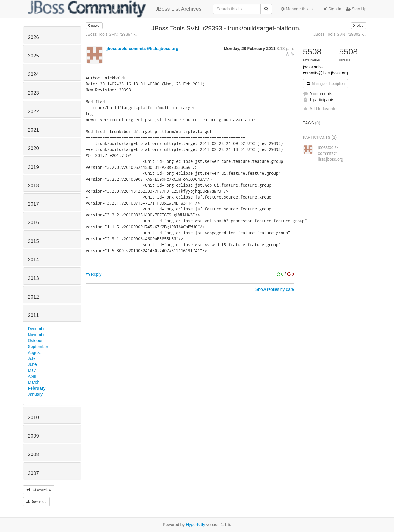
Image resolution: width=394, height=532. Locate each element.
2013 (33, 278)
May (32, 370)
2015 (33, 241)
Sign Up (356, 9)
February (37, 388)
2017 (33, 204)
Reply (94, 274)
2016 (33, 223)
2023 (33, 93)
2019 (33, 167)
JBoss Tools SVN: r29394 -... (112, 34)
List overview (39, 490)
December (38, 329)
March (34, 382)
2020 (33, 148)
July (32, 358)
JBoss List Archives (115, 9)
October (35, 341)
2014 (33, 260)
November (38, 335)
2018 (33, 186)
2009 (33, 436)
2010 (33, 418)
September (38, 347)
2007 (33, 473)
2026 (33, 37)
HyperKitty (196, 525)
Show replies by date (275, 289)
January (35, 394)
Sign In (332, 9)
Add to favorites (321, 109)
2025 (33, 56)
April (32, 376)
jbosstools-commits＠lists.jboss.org (142, 49)
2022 (33, 111)
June (32, 364)
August (34, 352)
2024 (33, 74)
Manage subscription (326, 84)
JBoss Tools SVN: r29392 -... (340, 34)
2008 (33, 454)
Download (37, 502)
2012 (33, 297)
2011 (33, 315)
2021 (33, 130)
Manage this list (298, 9)
